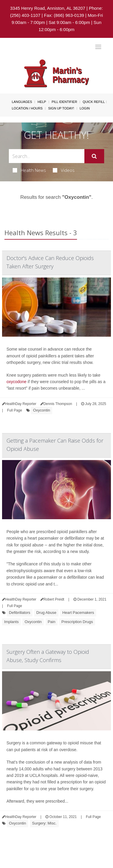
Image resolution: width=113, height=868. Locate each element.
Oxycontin (42, 410)
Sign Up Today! (61, 108)
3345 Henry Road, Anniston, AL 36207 (48, 8)
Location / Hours (27, 108)
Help (42, 102)
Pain (52, 622)
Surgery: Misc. (44, 823)
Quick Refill (94, 102)
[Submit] (94, 156)
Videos (64, 170)
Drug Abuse (46, 613)
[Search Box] (47, 156)
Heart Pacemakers (78, 613)
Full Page (15, 410)
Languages (22, 102)
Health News (29, 170)
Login (85, 108)
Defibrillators (19, 613)
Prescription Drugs (77, 622)
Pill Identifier (64, 102)
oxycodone (17, 382)
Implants (11, 622)
